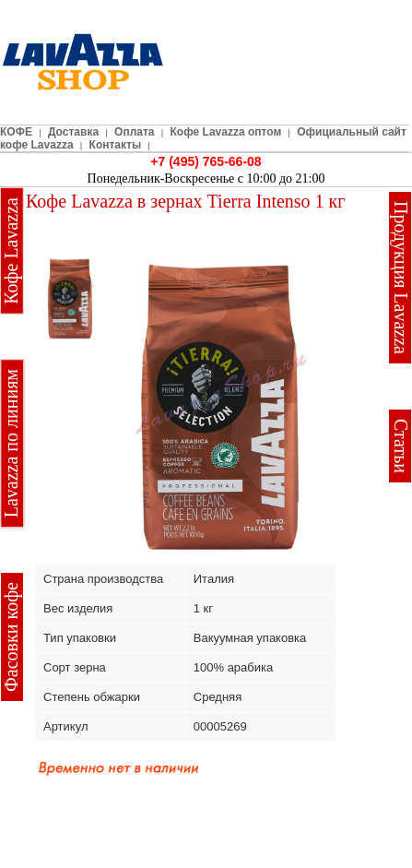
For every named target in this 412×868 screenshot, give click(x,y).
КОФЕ (16, 132)
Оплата (134, 132)
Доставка (73, 132)
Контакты (116, 145)
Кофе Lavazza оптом (226, 132)
